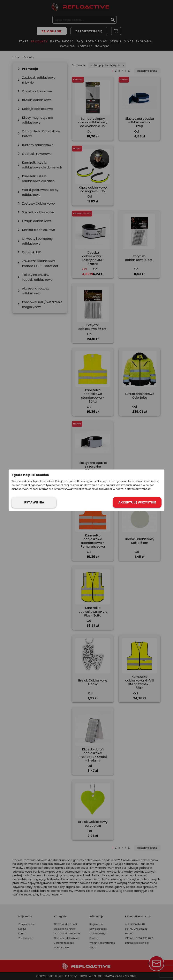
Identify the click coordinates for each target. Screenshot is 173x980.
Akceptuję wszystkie (137, 502)
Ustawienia (34, 502)
